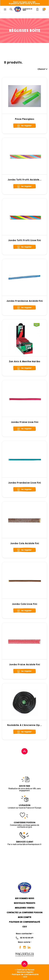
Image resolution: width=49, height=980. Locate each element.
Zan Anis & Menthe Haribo (24, 362)
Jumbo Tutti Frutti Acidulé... (24, 180)
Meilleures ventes (25, 908)
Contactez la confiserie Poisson (24, 913)
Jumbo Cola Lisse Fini (24, 604)
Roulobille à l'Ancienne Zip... (25, 725)
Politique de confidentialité (24, 922)
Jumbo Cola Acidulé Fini (25, 543)
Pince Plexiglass (24, 119)
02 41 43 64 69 (27, 938)
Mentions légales (25, 972)
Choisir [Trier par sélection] (42, 69)
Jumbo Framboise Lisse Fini (24, 483)
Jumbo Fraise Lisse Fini (25, 422)
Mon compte (24, 917)
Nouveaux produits (24, 903)
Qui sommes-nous (24, 898)
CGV (25, 927)
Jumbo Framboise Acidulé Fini (25, 301)
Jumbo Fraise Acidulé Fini (24, 665)
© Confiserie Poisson (24, 970)
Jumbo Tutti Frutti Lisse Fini (24, 240)
